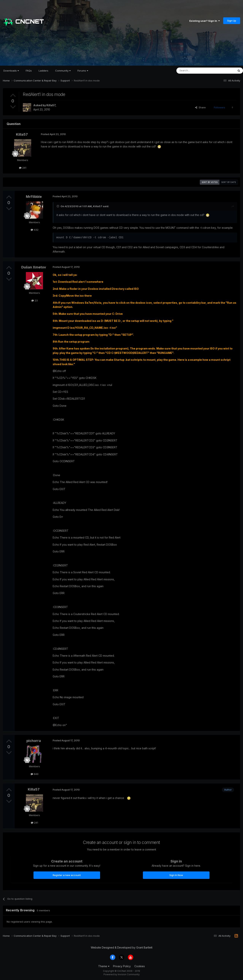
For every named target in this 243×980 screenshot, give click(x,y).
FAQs (29, 71)
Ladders (43, 71)
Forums (83, 71)
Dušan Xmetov (34, 267)
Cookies (140, 966)
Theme (104, 966)
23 (35, 300)
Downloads (11, 71)
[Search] (196, 71)
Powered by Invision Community (122, 974)
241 (23, 168)
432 (35, 230)
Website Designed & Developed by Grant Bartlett (122, 947)
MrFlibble (34, 197)
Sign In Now (176, 875)
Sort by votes (210, 182)
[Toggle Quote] (58, 206)
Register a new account (67, 875)
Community (63, 71)
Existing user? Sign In (205, 21)
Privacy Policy (122, 966)
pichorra (34, 741)
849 (35, 774)
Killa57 (51, 105)
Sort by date (229, 182)
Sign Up (232, 21)
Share (200, 107)
